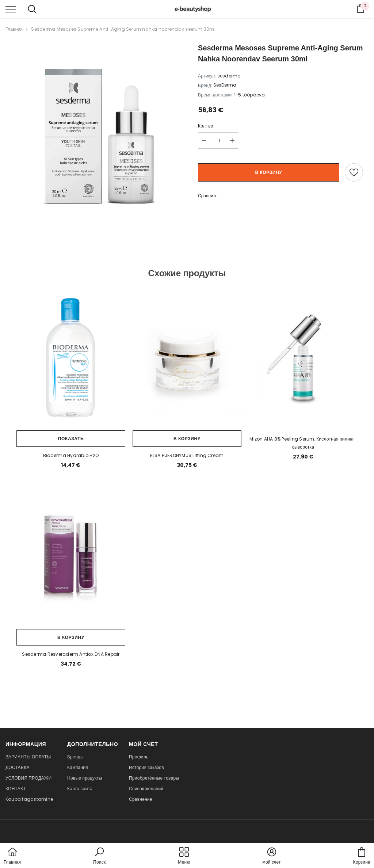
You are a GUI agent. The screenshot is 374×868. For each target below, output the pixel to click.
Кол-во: (206, 126)
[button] (99, 856)
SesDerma (225, 85)
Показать (71, 439)
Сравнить (208, 196)
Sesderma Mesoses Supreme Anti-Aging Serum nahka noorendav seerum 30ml (123, 29)
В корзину (269, 172)
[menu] (11, 9)
